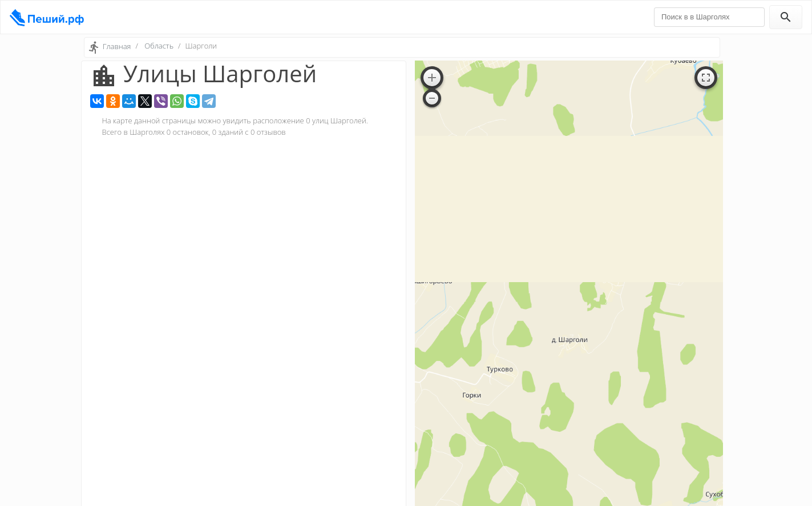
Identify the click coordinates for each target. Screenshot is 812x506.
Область (159, 46)
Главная (117, 46)
